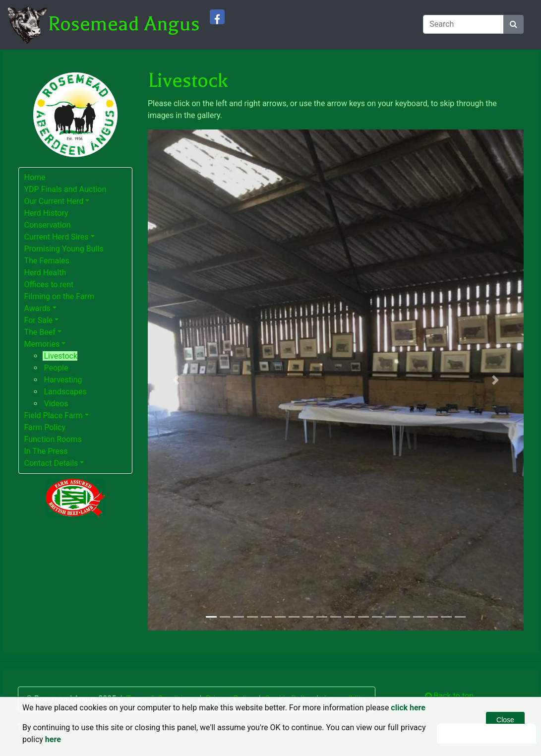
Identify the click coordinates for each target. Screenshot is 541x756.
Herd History (46, 213)
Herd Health (45, 273)
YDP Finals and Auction (65, 189)
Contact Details (51, 463)
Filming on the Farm (60, 296)
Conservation (48, 225)
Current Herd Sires (57, 237)
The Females (47, 261)
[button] (176, 380)
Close (505, 720)
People (56, 368)
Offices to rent (49, 284)
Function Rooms (53, 439)
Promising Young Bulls (64, 249)
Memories (42, 344)
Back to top (449, 696)
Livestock (61, 356)
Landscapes (65, 392)
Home (35, 177)
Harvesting (63, 380)
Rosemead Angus (124, 24)
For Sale (39, 320)
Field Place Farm (54, 415)
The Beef (40, 332)
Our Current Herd (54, 201)
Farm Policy (45, 427)
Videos (56, 404)
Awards (37, 308)
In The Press (46, 451)
